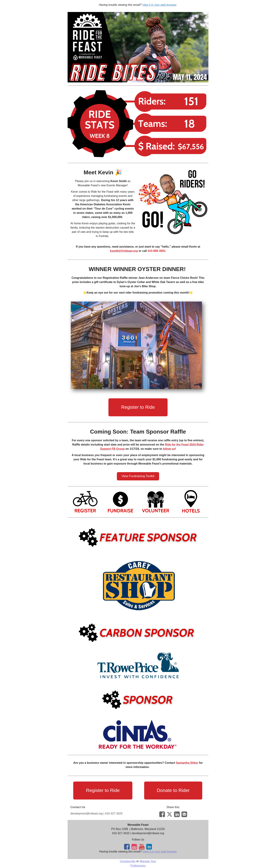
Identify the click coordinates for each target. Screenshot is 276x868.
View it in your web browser (160, 852)
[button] (138, 407)
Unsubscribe (128, 861)
